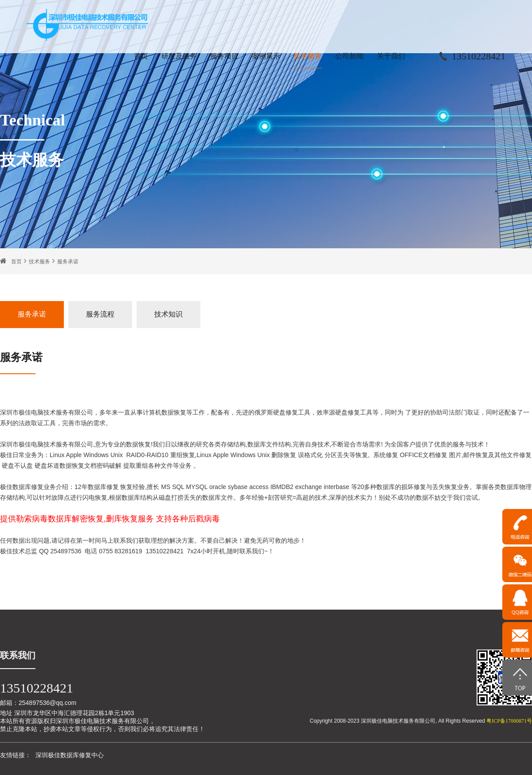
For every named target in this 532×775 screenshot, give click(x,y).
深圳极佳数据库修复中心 (70, 755)
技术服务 (308, 56)
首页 (141, 56)
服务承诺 (68, 262)
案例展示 (266, 56)
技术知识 (168, 314)
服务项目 (224, 56)
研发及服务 (179, 56)
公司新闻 (349, 56)
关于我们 (391, 56)
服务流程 (100, 314)
